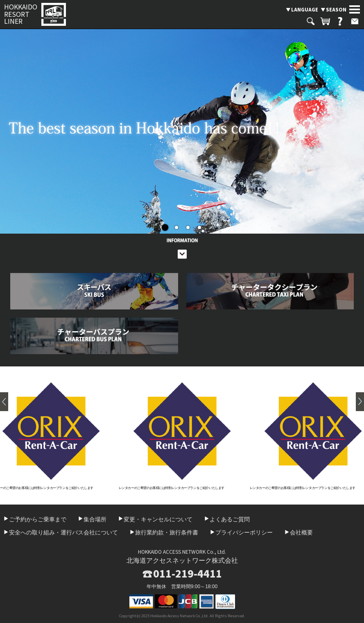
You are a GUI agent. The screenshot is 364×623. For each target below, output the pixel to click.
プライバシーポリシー (244, 532)
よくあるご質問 (230, 519)
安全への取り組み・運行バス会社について (63, 532)
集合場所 (95, 519)
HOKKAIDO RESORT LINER (21, 14)
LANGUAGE (305, 9)
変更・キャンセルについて (158, 519)
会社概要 (301, 532)
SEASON (336, 9)
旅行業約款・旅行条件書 (167, 532)
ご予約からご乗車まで (38, 519)
